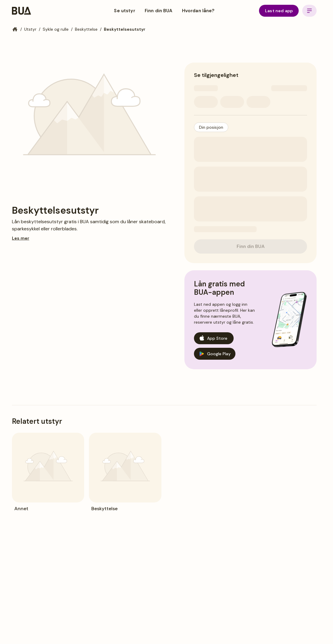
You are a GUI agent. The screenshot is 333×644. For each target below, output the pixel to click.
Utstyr (30, 29)
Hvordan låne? (198, 11)
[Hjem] (15, 29)
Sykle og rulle (56, 29)
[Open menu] (309, 11)
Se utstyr (124, 11)
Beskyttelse (86, 29)
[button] (211, 127)
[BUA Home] (21, 11)
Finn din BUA (159, 11)
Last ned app (279, 11)
